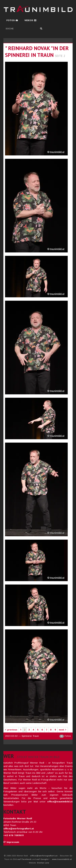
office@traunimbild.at (60, 802)
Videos (30, 20)
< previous (11, 730)
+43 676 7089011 (14, 835)
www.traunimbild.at (62, 859)
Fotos (12, 20)
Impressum (11, 842)
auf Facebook (24, 859)
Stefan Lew (43, 863)
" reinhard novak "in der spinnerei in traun (37, 52)
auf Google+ (43, 859)
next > (63, 730)
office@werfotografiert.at (19, 829)
